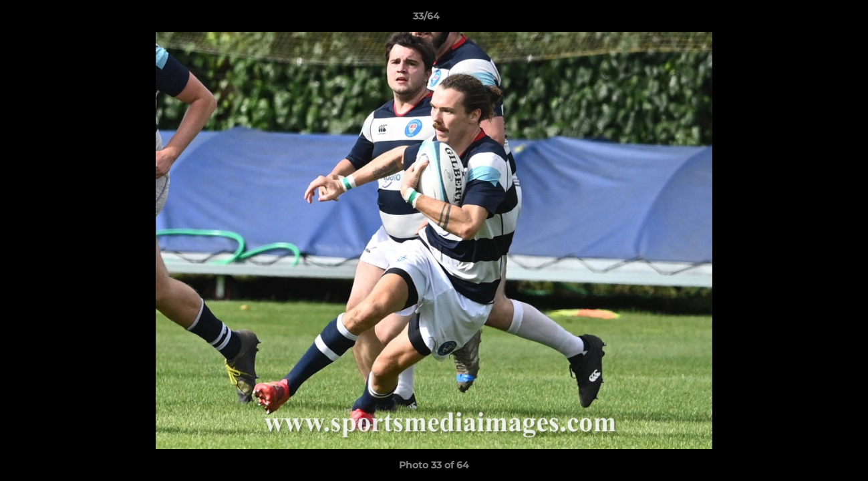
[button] (812, 19)
